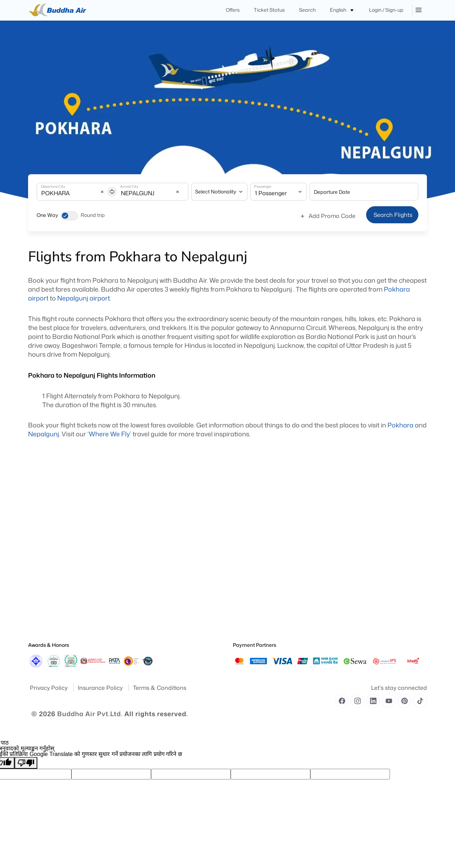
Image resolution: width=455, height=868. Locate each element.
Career (137, 629)
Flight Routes (143, 619)
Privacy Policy (49, 688)
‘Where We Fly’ (109, 434)
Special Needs (247, 539)
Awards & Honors (49, 645)
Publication (39, 589)
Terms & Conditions (160, 688)
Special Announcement (51, 609)
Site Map (37, 569)
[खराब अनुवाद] (26, 763)
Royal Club (141, 549)
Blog (135, 599)
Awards (35, 559)
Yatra (33, 549)
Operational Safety (46, 619)
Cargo (136, 569)
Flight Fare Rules (147, 539)
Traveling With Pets (251, 549)
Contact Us (142, 579)
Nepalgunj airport (84, 298)
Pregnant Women (250, 569)
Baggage (139, 559)
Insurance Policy (101, 688)
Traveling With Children (255, 589)
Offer (135, 609)
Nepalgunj (44, 434)
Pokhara (400, 425)
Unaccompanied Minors (257, 579)
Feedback (38, 579)
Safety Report (41, 629)
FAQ (135, 589)
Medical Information (253, 559)
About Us (37, 539)
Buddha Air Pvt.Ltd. (90, 714)
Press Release (41, 599)
